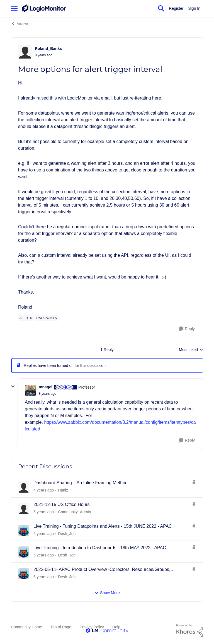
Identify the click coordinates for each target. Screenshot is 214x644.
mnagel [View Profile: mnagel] (46, 387)
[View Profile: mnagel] (30, 390)
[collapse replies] (13, 386)
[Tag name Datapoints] (47, 318)
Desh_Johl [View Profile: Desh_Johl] (67, 533)
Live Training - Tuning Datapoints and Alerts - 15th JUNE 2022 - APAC (103, 526)
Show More (107, 593)
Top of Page (61, 627)
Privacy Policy (92, 627)
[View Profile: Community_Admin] (24, 509)
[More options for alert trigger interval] (48, 394)
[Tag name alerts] (26, 318)
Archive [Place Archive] (19, 23)
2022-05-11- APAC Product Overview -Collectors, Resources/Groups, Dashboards (102, 570)
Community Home (26, 627)
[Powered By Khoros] (190, 631)
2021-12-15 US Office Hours (62, 504)
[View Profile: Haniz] (24, 487)
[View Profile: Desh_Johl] (24, 531)
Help (116, 627)
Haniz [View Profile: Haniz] (63, 490)
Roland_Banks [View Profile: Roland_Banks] (48, 49)
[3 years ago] (44, 490)
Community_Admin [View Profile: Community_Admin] (74, 512)
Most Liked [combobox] (191, 350)
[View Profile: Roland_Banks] (25, 52)
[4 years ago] (44, 512)
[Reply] (187, 329)
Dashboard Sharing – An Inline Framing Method (81, 483)
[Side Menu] (14, 8)
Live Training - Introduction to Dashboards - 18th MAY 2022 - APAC (100, 548)
